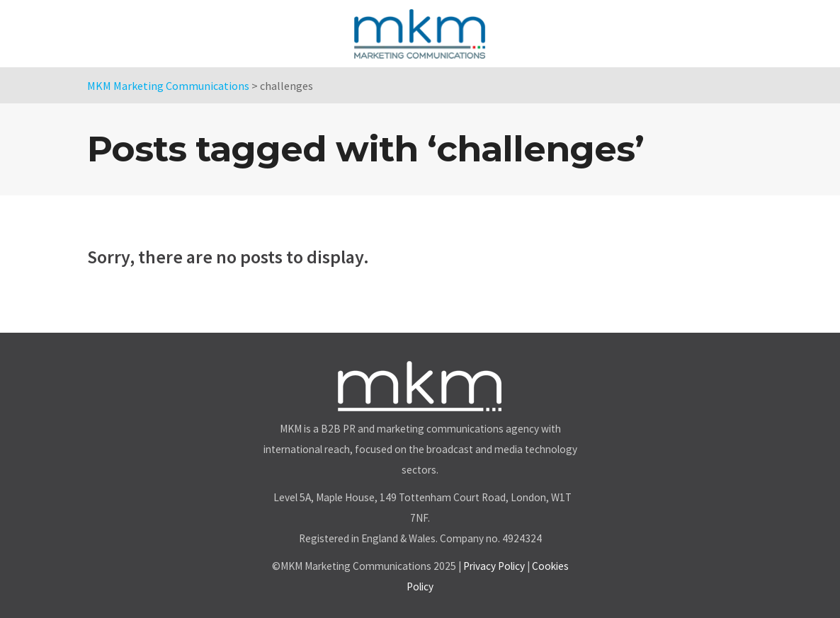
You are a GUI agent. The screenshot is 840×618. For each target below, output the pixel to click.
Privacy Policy (494, 566)
